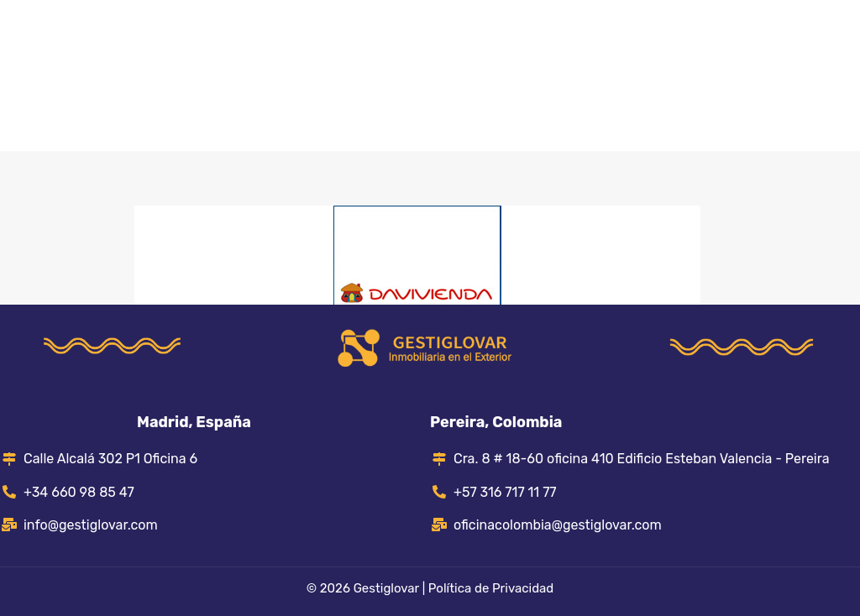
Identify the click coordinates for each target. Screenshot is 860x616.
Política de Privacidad (491, 588)
